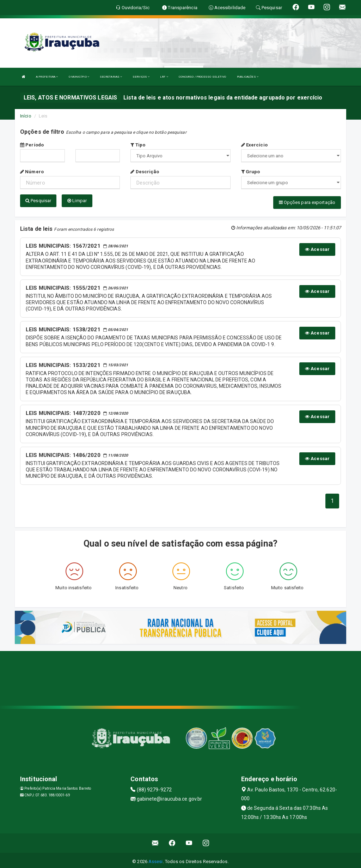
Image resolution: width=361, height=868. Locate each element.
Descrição (145, 172)
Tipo (138, 145)
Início (26, 116)
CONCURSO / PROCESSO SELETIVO (203, 77)
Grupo (251, 172)
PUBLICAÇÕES (248, 77)
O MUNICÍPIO (79, 77)
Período (32, 145)
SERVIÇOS (141, 77)
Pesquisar (38, 201)
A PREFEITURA (47, 77)
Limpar (77, 201)
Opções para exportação (307, 202)
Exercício (254, 145)
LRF (164, 77)
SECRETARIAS (111, 77)
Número (32, 172)
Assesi (156, 859)
